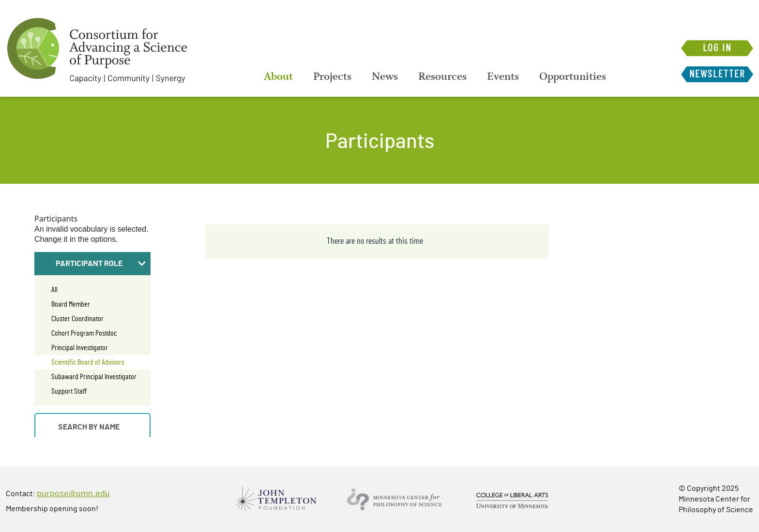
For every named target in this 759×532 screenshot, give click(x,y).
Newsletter (717, 74)
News (385, 76)
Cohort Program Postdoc (84, 333)
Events (503, 76)
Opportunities (573, 76)
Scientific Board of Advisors (88, 362)
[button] (92, 264)
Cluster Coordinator (77, 319)
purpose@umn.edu (73, 494)
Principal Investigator (80, 348)
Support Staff (69, 391)
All (54, 290)
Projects (332, 76)
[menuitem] (278, 76)
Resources (442, 76)
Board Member (71, 304)
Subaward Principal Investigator (94, 377)
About (278, 76)
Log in (717, 48)
